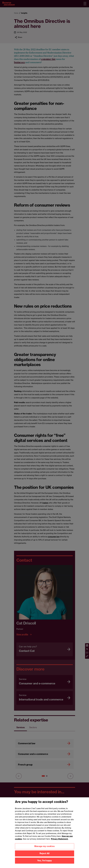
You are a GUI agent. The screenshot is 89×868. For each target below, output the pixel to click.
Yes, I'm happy (45, 863)
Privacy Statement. (60, 841)
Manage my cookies (44, 849)
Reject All (45, 856)
